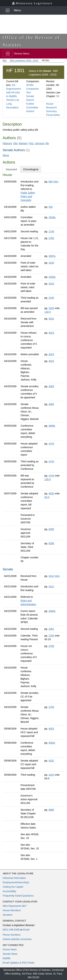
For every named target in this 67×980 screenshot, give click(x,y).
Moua (6, 155)
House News (10, 949)
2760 (51, 238)
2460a (52, 611)
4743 (51, 444)
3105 (51, 298)
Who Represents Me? (15, 906)
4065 (51, 386)
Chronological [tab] (31, 169)
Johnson (40, 143)
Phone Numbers (12, 935)
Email (26, 930)
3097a (52, 256)
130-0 (48, 479)
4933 (51, 493)
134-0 (48, 312)
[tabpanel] (33, 518)
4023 (51, 333)
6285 (51, 529)
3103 (51, 284)
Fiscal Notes (53, 115)
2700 (51, 636)
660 (51, 182)
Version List (13, 100)
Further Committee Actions (32, 107)
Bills (5, 60)
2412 (51, 576)
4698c (52, 426)
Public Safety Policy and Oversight (28, 196)
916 (51, 207)
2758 (51, 646)
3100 (51, 263)
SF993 (30, 85)
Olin (15, 143)
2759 (51, 707)
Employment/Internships (16, 882)
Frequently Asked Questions (18, 896)
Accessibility (9, 891)
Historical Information (14, 878)
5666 (51, 810)
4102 (51, 761)
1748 (51, 231)
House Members (12, 910)
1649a (52, 217)
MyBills (7, 958)
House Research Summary (51, 107)
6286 (51, 543)
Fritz (31, 143)
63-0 (47, 497)
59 (58, 96)
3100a (52, 277)
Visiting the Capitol (13, 887)
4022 (51, 319)
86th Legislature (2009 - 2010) (24, 60)
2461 (51, 629)
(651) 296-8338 (11, 930)
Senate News (10, 954)
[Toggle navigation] (8, 10)
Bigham (23, 143)
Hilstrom (7, 143)
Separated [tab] (11, 169)
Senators (8, 915)
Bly (47, 143)
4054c (52, 743)
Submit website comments (17, 939)
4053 (51, 729)
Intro (56, 182)
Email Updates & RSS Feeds (19, 963)
